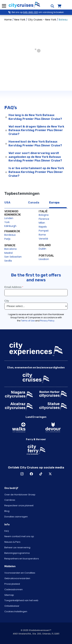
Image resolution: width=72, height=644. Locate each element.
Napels (43, 227)
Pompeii (44, 231)
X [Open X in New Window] (50, 474)
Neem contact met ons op (19, 536)
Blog (7, 511)
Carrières (10, 500)
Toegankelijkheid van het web (21, 600)
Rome (42, 235)
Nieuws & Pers (12, 542)
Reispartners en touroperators (22, 559)
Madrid (8, 253)
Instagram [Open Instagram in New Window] (22, 474)
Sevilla (8, 261)
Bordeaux (10, 235)
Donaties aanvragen (16, 517)
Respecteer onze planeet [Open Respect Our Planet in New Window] (19, 506)
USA (7, 202)
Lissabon (44, 259)
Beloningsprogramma (17, 553)
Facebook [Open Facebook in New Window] (31, 474)
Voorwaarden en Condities (20, 573)
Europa (54, 202)
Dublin (42, 249)
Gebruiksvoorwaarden (17, 578)
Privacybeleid (12, 584)
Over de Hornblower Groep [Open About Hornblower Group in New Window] (20, 495)
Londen (9, 218)
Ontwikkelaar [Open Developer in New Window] (12, 606)
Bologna (44, 215)
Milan (42, 223)
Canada (34, 202)
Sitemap (9, 595)
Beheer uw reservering (17, 547)
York (7, 222)
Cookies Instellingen (16, 611)
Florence (44, 219)
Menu (4, 6)
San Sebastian (13, 257)
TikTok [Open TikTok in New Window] (41, 474)
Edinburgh (10, 226)
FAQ (7, 531)
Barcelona (10, 249)
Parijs (7, 239)
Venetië (43, 239)
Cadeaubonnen (14, 589)
